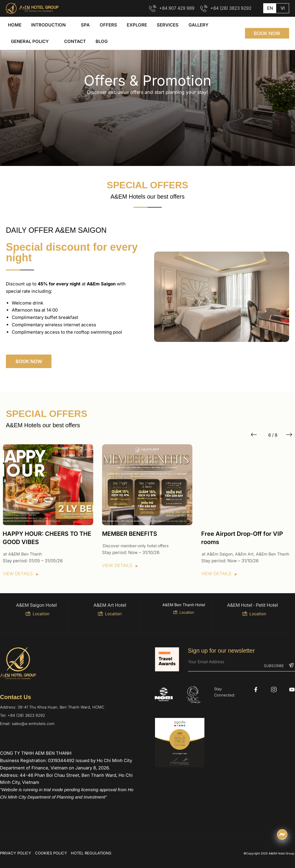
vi (283, 8)
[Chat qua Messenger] (282, 834)
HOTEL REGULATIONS (91, 853)
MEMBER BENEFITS (130, 534)
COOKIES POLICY (51, 853)
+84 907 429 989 (177, 8)
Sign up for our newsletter (221, 651)
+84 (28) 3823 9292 (231, 8)
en (270, 8)
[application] (65, 25)
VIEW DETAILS (21, 574)
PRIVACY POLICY (16, 853)
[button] (267, 33)
